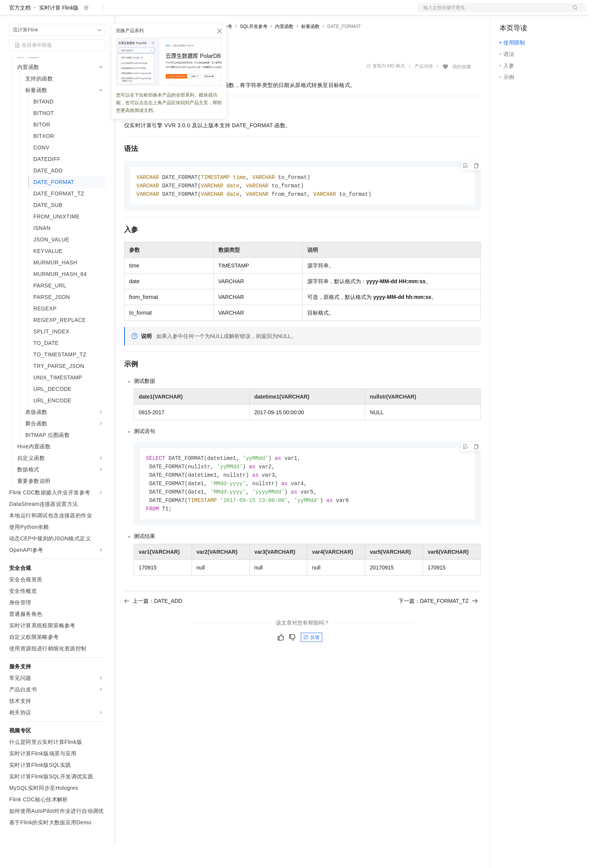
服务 (226, 12)
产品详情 (424, 91)
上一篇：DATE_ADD (153, 629)
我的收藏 (462, 91)
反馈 (311, 666)
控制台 (526, 12)
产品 (100, 12)
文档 (492, 12)
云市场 (187, 12)
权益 (147, 12)
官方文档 (20, 32)
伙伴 (208, 12)
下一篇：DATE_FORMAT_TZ (438, 629)
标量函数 (310, 51)
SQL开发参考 (254, 51)
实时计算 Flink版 (59, 32)
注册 (545, 12)
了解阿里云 (252, 12)
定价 (166, 12)
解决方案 (123, 12)
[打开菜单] (12, 12)
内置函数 (284, 51)
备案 (508, 12)
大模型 (79, 12)
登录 (573, 12)
